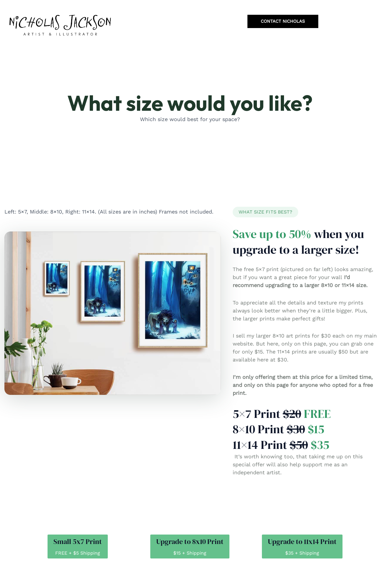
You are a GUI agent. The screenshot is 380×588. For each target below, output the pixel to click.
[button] (266, 212)
